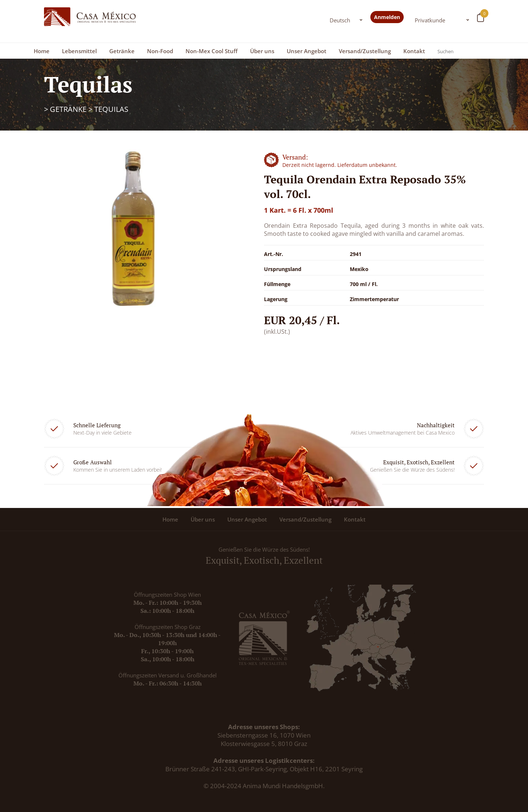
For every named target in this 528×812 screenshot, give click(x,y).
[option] (132, 231)
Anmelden (387, 17)
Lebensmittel (79, 51)
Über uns (262, 51)
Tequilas (111, 109)
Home (42, 51)
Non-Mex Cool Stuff (212, 51)
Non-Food (160, 51)
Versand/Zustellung (365, 51)
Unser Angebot (307, 51)
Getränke (122, 51)
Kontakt (414, 51)
